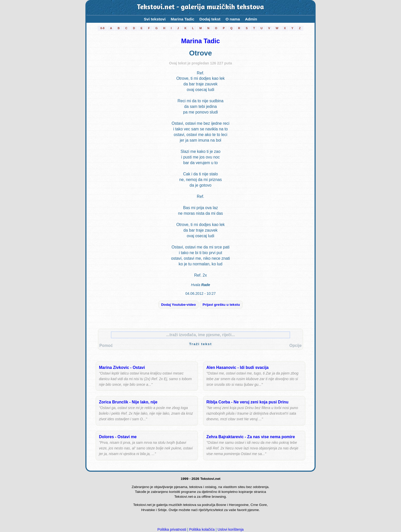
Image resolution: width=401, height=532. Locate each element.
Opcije (295, 346)
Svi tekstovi (155, 19)
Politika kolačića (202, 529)
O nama (233, 19)
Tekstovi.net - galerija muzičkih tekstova (201, 8)
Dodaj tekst (210, 19)
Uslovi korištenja (231, 529)
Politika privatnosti (172, 529)
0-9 (102, 28)
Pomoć (106, 346)
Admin (251, 19)
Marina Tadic (182, 19)
